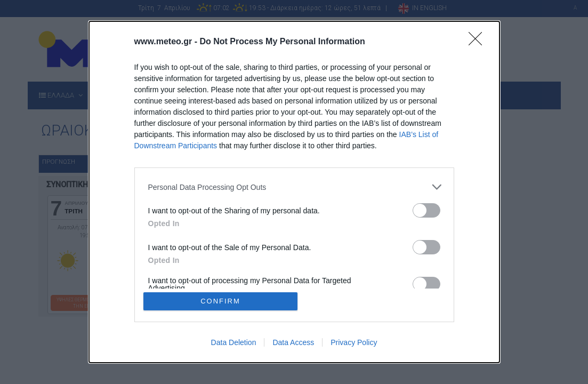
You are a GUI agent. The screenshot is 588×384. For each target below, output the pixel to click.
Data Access (293, 342)
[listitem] (294, 187)
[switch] (426, 210)
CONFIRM (220, 301)
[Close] (479, 42)
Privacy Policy (354, 342)
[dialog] (294, 192)
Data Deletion (234, 342)
